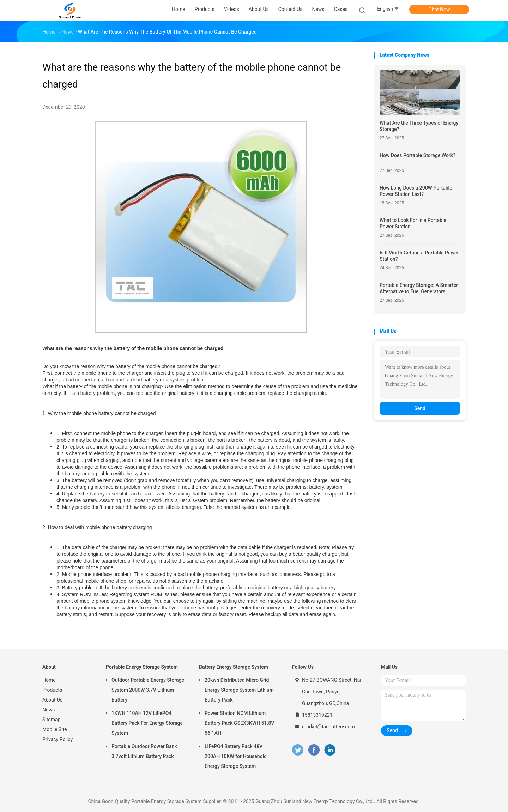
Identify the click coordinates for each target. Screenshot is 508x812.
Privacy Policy (58, 739)
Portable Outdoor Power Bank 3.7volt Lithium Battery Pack (144, 751)
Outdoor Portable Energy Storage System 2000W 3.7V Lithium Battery (148, 690)
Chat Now (439, 10)
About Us (52, 700)
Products (52, 690)
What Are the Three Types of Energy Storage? (419, 126)
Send (420, 408)
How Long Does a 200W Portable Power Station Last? (416, 191)
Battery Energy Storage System (234, 667)
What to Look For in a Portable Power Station (413, 223)
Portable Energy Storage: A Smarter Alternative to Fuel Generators (419, 288)
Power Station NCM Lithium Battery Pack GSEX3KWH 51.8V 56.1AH (239, 723)
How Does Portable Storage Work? (418, 155)
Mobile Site (55, 729)
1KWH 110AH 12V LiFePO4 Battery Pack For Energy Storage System (147, 723)
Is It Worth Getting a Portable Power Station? (419, 256)
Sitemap (51, 720)
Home (49, 680)
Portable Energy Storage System (142, 667)
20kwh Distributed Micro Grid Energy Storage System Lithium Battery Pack (239, 690)
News (49, 710)
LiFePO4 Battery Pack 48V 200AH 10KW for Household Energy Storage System (236, 756)
